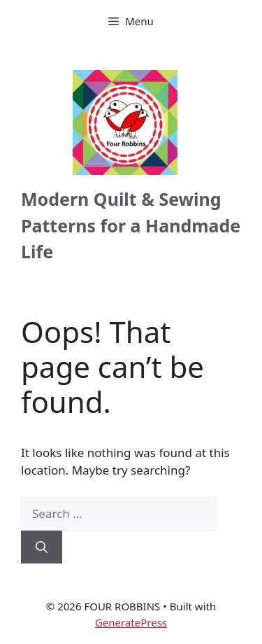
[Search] (42, 547)
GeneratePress (131, 622)
